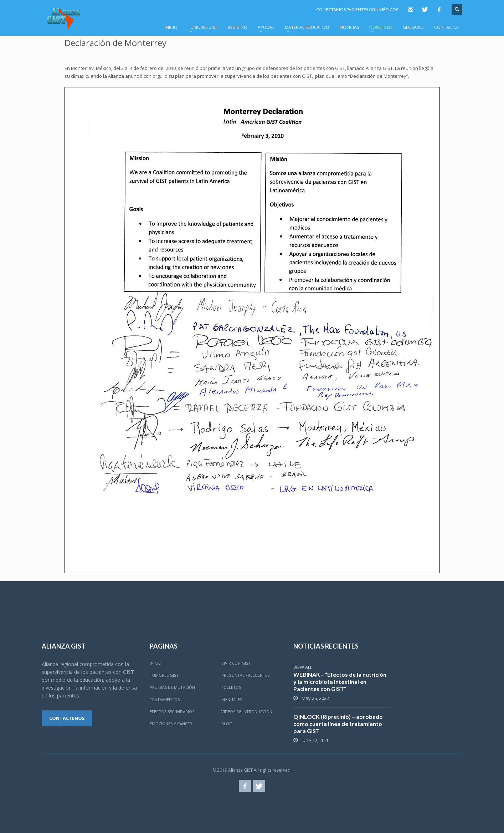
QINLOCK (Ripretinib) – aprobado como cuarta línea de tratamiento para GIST (338, 724)
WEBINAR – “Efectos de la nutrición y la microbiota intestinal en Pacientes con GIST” (340, 682)
